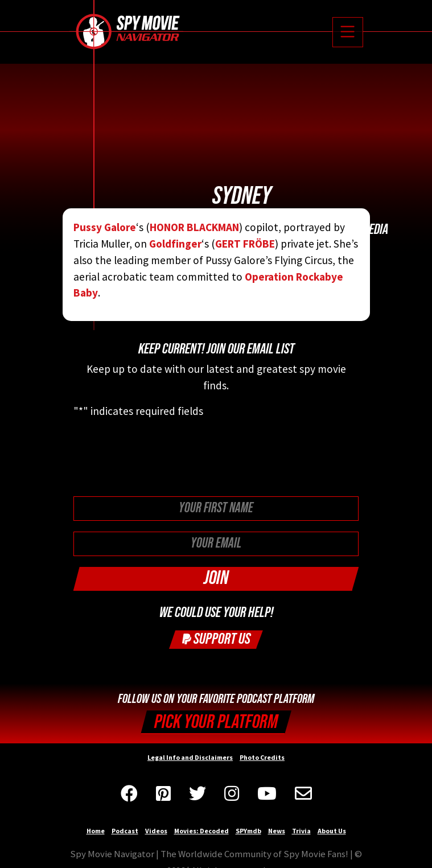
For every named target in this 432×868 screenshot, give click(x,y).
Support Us (216, 639)
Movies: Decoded (201, 831)
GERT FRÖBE (245, 244)
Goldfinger (175, 244)
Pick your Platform (216, 722)
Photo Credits (262, 757)
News (277, 831)
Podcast (125, 831)
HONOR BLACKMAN (194, 227)
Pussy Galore (105, 227)
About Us (332, 831)
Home (96, 831)
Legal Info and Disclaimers (190, 757)
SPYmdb (248, 831)
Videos (156, 831)
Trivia (301, 831)
